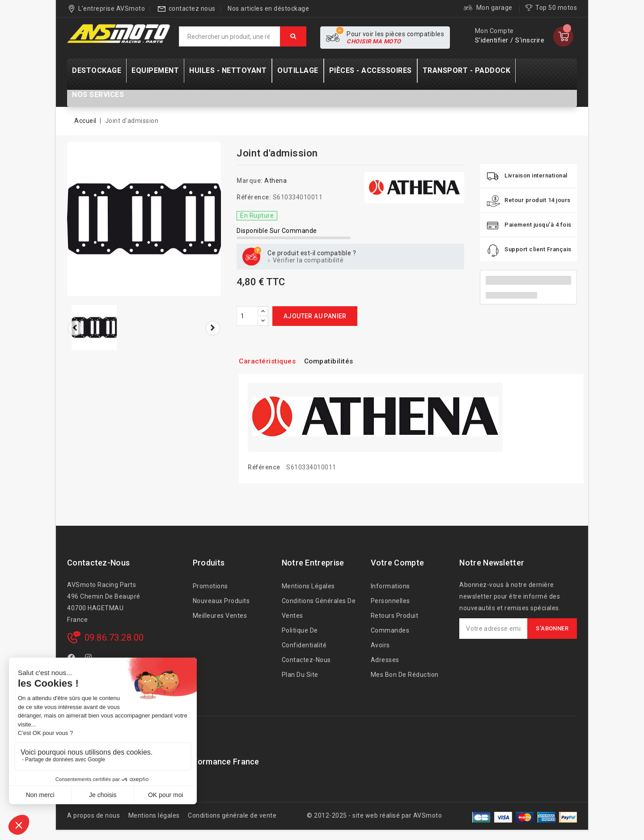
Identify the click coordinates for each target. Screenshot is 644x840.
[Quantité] (247, 316)
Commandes (390, 630)
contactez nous (192, 8)
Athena (275, 181)
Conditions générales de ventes (319, 608)
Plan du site (300, 675)
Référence (264, 467)
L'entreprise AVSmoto (112, 8)
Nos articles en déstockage (268, 8)
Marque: (250, 181)
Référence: (254, 197)
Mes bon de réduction (405, 675)
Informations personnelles (390, 593)
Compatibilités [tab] (339, 361)
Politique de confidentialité (304, 638)
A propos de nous (93, 815)
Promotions (210, 586)
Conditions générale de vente (232, 815)
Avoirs (380, 645)
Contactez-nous (98, 563)
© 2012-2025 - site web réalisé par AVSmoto (374, 815)
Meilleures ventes (220, 616)
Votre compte (398, 563)
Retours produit (395, 616)
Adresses (385, 660)
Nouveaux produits (221, 601)
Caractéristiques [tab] (271, 361)
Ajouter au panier (315, 316)
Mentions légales (308, 586)
